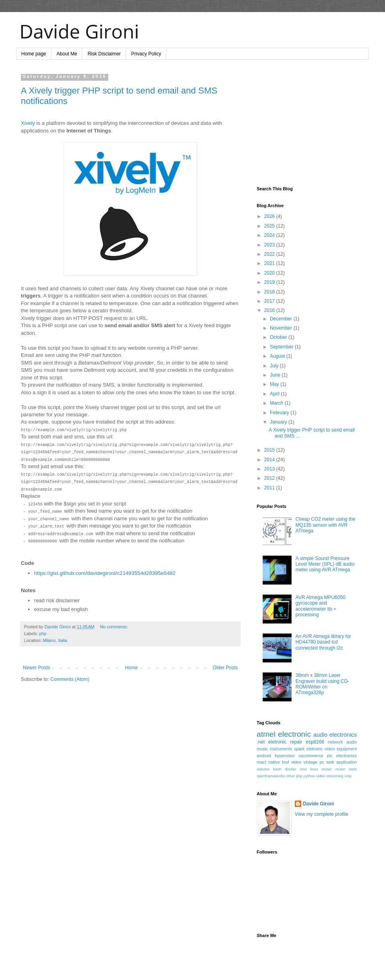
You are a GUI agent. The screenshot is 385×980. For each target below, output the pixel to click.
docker (291, 769)
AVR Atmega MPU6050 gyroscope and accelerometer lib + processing (321, 606)
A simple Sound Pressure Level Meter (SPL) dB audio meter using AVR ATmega (325, 564)
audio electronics (335, 735)
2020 (270, 273)
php (43, 634)
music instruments (275, 749)
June (276, 375)
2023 (270, 245)
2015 (270, 450)
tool (285, 762)
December (282, 319)
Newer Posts (36, 668)
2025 (270, 226)
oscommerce (311, 756)
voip (348, 776)
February (280, 413)
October (279, 337)
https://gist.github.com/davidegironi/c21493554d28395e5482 (105, 573)
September (282, 347)
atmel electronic (284, 734)
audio (352, 742)
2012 (270, 478)
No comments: (114, 627)
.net (261, 742)
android (264, 756)
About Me (67, 54)
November (282, 328)
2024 (270, 235)
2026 (270, 216)
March (277, 403)
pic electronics (342, 756)
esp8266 (315, 742)
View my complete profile (321, 814)
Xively (28, 123)
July (275, 366)
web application (341, 762)
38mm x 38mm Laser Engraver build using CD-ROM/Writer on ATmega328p (322, 684)
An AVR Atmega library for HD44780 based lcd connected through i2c (323, 642)
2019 (270, 282)
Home (132, 668)
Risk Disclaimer (104, 54)
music (327, 769)
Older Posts (225, 668)
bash (277, 769)
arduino (263, 769)
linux (314, 769)
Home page (34, 54)
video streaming (330, 776)
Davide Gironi (318, 804)
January (279, 422)
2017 (270, 301)
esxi (303, 769)
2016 (270, 310)
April (275, 394)
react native (268, 762)
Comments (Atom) (70, 679)
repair (296, 742)
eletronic (277, 742)
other (291, 776)
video (296, 762)
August (278, 356)
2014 (270, 460)
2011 (270, 488)
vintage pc (314, 762)
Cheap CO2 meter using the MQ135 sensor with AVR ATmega (325, 525)
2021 (270, 263)
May (275, 384)
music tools (346, 769)
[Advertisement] (307, 124)
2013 (270, 469)
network (335, 742)
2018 (270, 292)
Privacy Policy (146, 54)
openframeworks (271, 776)
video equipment (341, 749)
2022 (270, 254)
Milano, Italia (55, 640)
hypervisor (285, 756)
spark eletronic (308, 749)
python (309, 776)
